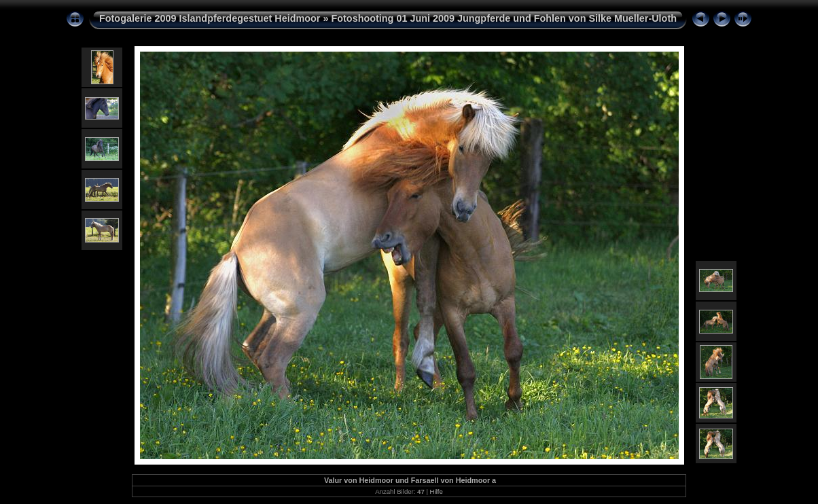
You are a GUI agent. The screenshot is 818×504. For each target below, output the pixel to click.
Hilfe (437, 491)
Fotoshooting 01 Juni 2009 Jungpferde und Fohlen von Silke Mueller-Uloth (504, 18)
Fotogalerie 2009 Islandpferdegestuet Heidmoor (210, 18)
